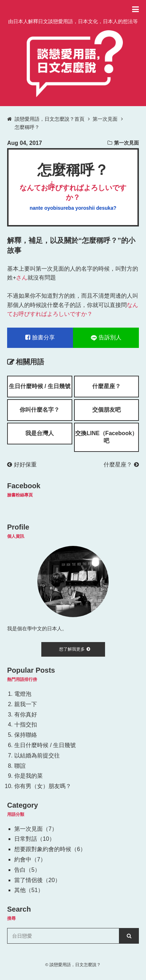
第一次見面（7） (36, 829)
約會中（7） (30, 859)
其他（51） (29, 890)
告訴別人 (106, 338)
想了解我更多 (75, 649)
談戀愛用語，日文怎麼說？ (75, 965)
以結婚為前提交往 (37, 755)
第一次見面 (126, 143)
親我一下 (26, 704)
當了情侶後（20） (37, 880)
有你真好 (26, 715)
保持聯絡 (26, 735)
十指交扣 (26, 724)
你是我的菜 (28, 776)
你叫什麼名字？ (40, 410)
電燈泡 (23, 694)
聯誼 (20, 766)
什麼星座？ (106, 386)
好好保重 (22, 465)
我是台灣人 (40, 433)
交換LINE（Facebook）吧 (106, 437)
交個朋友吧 (106, 410)
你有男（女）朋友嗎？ (43, 786)
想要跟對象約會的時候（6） (50, 849)
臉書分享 (40, 337)
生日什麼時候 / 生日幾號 (40, 386)
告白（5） (27, 870)
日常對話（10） (35, 839)
